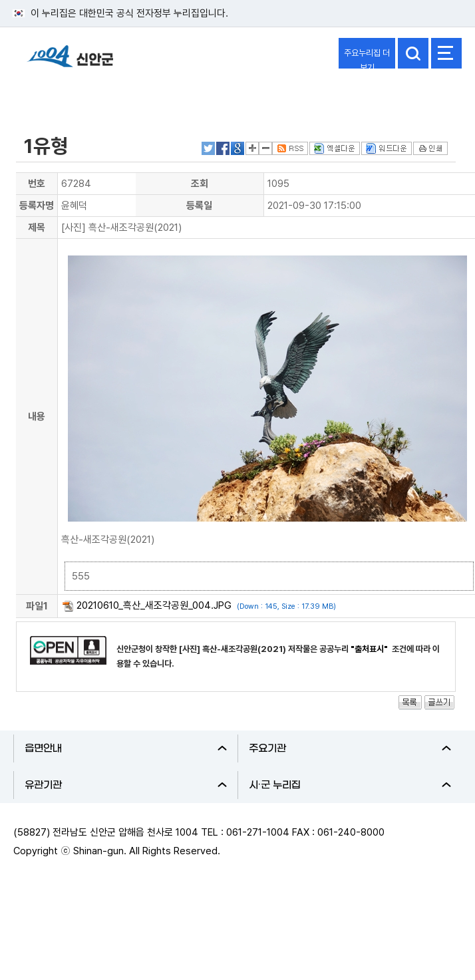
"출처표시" (370, 649)
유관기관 (126, 785)
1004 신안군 (70, 62)
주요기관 (350, 748)
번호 (37, 184)
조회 (200, 184)
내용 (37, 416)
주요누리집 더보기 (367, 58)
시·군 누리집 (350, 785)
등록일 (199, 206)
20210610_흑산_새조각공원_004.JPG (154, 605)
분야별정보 (48, 95)
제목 (37, 228)
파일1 (37, 606)
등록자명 (37, 206)
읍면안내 (126, 748)
